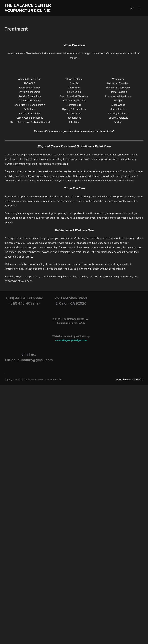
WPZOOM (138, 377)
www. (71, 337)
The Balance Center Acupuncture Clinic (28, 8)
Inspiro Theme (123, 377)
